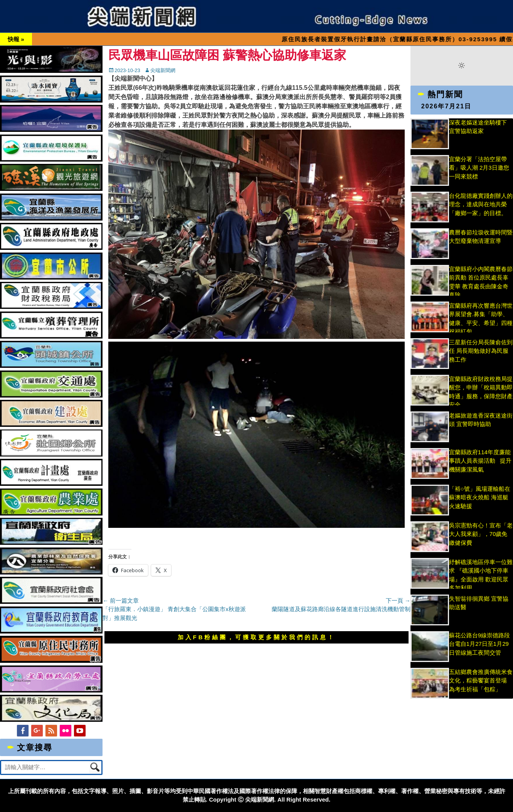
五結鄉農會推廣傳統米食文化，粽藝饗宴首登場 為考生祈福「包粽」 (481, 681)
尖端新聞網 (163, 70)
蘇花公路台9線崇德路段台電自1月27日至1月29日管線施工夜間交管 (479, 644)
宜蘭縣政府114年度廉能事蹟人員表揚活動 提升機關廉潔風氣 (480, 461)
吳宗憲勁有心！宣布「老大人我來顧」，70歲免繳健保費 (481, 534)
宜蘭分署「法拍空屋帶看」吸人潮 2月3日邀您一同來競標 (479, 168)
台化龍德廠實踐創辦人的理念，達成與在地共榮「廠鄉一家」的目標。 (481, 204)
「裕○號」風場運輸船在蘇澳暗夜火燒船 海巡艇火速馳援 (480, 497)
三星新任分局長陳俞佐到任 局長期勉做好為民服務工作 (481, 351)
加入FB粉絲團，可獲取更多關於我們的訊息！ (257, 637)
